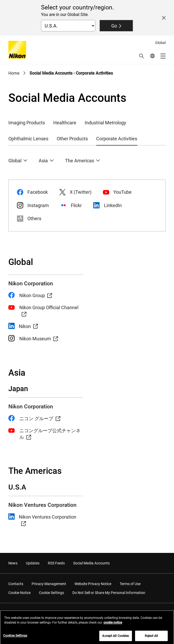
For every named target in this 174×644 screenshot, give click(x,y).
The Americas (80, 161)
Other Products (72, 139)
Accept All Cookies (115, 638)
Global (15, 161)
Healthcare (65, 123)
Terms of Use (130, 584)
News (13, 563)
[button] (142, 56)
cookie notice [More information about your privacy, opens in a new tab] (113, 625)
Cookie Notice (19, 593)
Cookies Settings (15, 638)
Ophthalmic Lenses (28, 139)
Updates (33, 563)
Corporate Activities (117, 139)
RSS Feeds (56, 563)
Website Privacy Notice (93, 584)
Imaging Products (27, 123)
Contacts (16, 584)
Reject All (151, 638)
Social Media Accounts (91, 563)
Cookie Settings (51, 593)
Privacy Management (49, 584)
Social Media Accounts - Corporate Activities (71, 73)
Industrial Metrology (105, 123)
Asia (43, 161)
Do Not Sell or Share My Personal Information (109, 593)
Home (14, 73)
